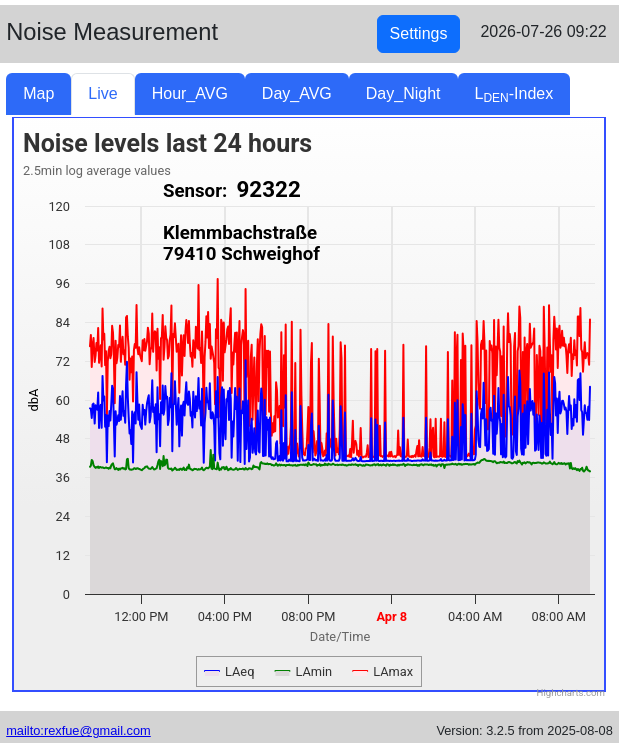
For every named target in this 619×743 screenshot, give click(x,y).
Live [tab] (102, 93)
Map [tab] (38, 93)
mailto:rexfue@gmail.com (78, 730)
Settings (419, 33)
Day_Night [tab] (403, 93)
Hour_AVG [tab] (190, 93)
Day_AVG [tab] (297, 93)
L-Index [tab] (514, 95)
